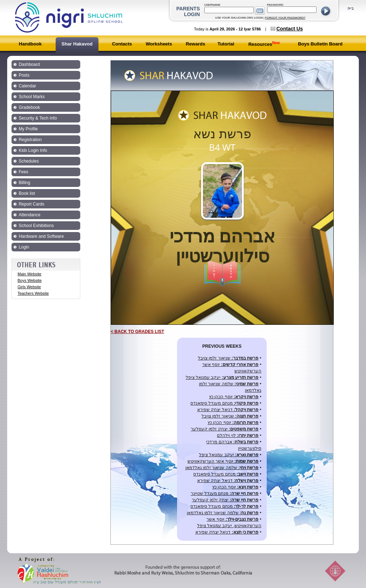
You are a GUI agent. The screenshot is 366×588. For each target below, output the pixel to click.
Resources (264, 44)
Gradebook (29, 107)
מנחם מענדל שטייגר (225, 493)
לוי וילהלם (238, 435)
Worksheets (159, 44)
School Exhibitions (36, 226)
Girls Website (29, 287)
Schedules (29, 161)
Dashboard (29, 64)
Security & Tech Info (38, 118)
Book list (27, 193)
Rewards (195, 44)
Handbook (30, 44)
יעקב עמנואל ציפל (222, 377)
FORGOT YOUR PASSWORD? (285, 18)
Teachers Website (33, 293)
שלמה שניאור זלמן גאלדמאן (222, 468)
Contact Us (290, 29)
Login (24, 247)
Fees (23, 172)
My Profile (28, 129)
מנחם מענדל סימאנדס (224, 403)
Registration (30, 140)
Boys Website (30, 280)
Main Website (29, 274)
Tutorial (226, 44)
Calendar (27, 86)
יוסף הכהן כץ (234, 397)
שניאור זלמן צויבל (228, 358)
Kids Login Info (33, 150)
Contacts (122, 44)
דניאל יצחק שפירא (228, 410)
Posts (24, 75)
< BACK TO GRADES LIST (137, 332)
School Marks (32, 97)
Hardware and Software (41, 236)
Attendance (30, 215)
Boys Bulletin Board (320, 44)
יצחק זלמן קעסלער (225, 429)
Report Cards (31, 204)
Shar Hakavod (77, 44)
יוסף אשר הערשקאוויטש (223, 461)
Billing (24, 183)
